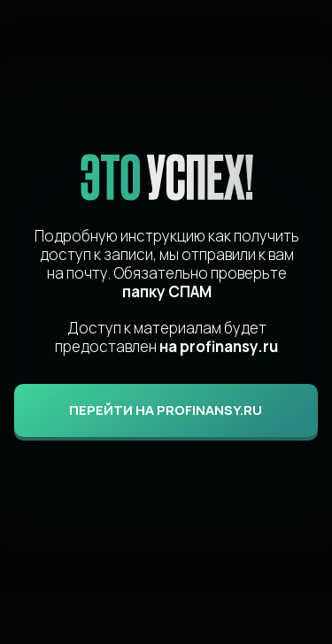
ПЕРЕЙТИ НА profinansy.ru (166, 410)
